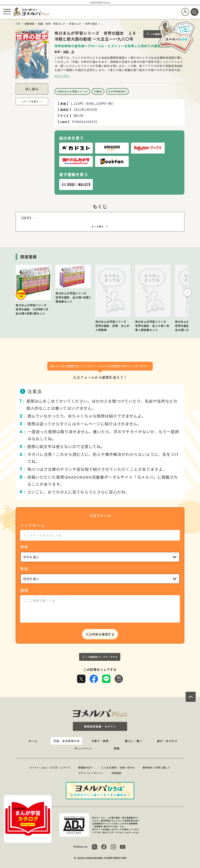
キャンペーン (83, 748)
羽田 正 (69, 52)
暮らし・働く (134, 741)
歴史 (99, 91)
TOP (18, 24)
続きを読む (62, 76)
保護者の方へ (86, 767)
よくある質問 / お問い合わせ (118, 767)
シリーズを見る (30, 101)
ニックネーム (32, 525)
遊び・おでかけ (167, 741)
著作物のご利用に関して (157, 767)
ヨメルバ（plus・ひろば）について (50, 767)
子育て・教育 (100, 741)
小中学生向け (118, 91)
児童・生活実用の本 (67, 741)
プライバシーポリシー (91, 773)
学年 (24, 547)
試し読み (32, 89)
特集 (117, 748)
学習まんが (75, 24)
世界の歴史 (91, 24)
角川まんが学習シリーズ (73, 91)
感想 (24, 590)
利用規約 (117, 773)
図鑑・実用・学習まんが (52, 24)
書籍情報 (29, 24)
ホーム (33, 741)
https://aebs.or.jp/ (127, 832)
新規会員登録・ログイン (100, 726)
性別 (24, 569)
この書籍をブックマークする (102, 657)
